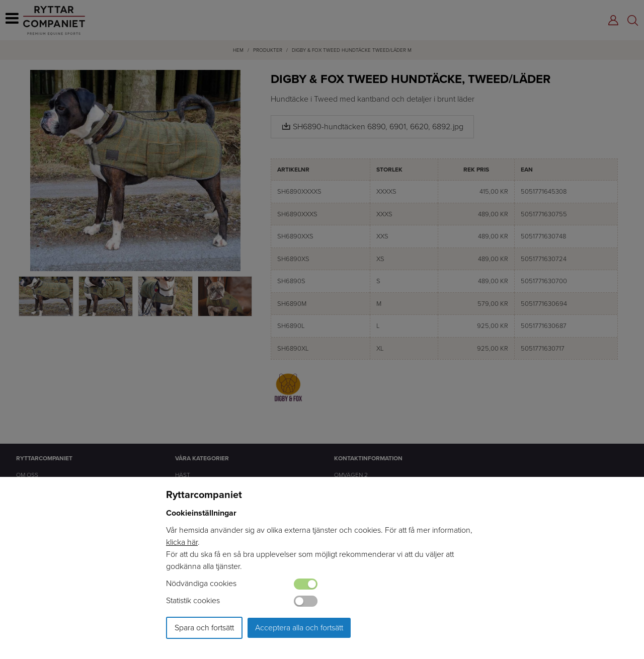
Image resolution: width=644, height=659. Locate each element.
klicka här (182, 542)
